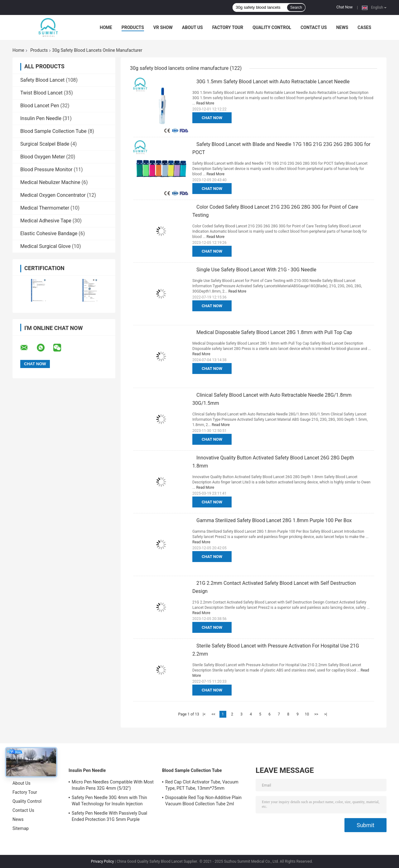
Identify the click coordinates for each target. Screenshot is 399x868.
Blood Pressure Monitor (46, 170)
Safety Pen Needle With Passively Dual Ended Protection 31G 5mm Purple (109, 816)
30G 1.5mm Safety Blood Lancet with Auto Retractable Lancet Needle (273, 82)
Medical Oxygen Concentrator (53, 195)
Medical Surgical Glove (46, 246)
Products (133, 27)
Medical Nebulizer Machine (50, 182)
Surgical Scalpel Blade (45, 144)
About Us (192, 27)
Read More (205, 103)
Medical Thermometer (45, 208)
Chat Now (344, 7)
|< (204, 714)
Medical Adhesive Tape (46, 221)
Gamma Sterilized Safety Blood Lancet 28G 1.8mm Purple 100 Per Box (274, 520)
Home (106, 27)
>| (326, 714)
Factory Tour (228, 27)
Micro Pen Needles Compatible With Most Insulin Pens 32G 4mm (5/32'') (113, 785)
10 (307, 714)
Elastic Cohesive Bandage (49, 233)
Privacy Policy (103, 861)
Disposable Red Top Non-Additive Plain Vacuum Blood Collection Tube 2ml (203, 801)
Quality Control (272, 27)
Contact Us (314, 27)
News (342, 27)
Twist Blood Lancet (41, 93)
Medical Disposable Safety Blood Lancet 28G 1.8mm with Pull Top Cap (274, 332)
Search (296, 7)
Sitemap (21, 828)
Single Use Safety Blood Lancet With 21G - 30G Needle (256, 270)
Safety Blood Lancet (42, 80)
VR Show (163, 27)
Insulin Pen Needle (41, 118)
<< (214, 714)
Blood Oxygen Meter (43, 157)
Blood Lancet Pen (40, 106)
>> (316, 714)
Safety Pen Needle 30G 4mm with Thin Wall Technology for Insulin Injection (109, 801)
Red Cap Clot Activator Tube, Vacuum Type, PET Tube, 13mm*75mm (202, 785)
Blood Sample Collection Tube (53, 131)
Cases (364, 27)
